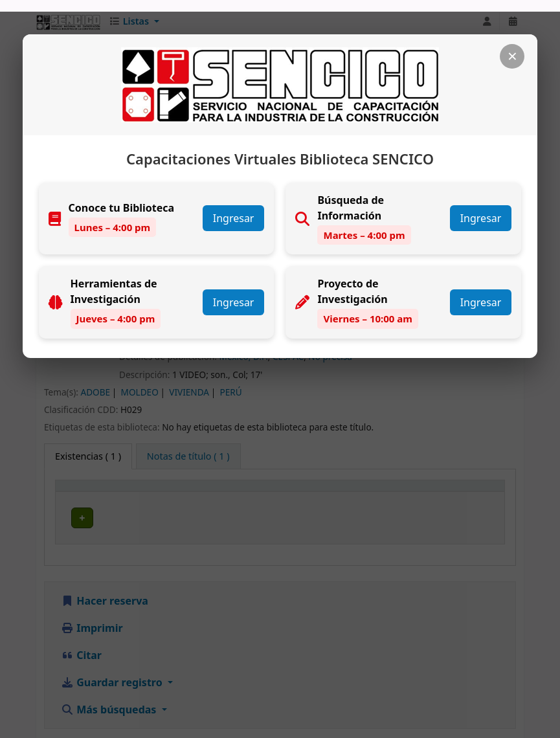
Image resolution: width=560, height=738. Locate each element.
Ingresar (234, 207)
